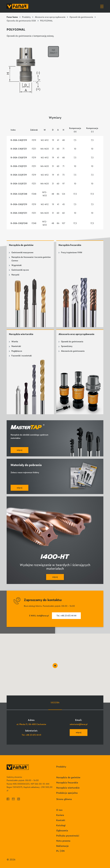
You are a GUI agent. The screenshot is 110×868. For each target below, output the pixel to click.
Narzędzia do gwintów (21, 245)
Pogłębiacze (17, 351)
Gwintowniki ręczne (20, 270)
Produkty (26, 17)
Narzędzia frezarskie (70, 245)
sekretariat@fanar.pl (79, 724)
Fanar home (12, 17)
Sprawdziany (67, 346)
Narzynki (15, 275)
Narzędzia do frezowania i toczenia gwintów (31, 259)
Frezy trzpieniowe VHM (72, 252)
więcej (79, 732)
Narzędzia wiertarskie (21, 334)
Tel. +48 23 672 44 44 (66, 616)
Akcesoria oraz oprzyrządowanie (50, 17)
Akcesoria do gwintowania (73, 351)
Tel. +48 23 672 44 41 (31, 735)
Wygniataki (17, 265)
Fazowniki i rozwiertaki (22, 356)
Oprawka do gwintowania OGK (21, 21)
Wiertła (15, 342)
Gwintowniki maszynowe (22, 252)
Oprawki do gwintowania (81, 17)
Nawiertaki (16, 346)
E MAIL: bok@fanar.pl (39, 616)
